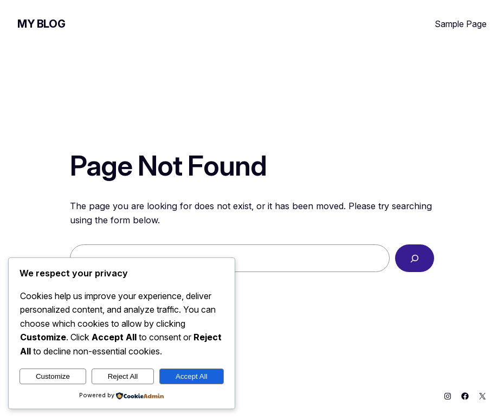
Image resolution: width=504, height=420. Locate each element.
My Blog (41, 24)
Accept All (192, 376)
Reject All (123, 376)
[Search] (415, 258)
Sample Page (461, 24)
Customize (53, 376)
